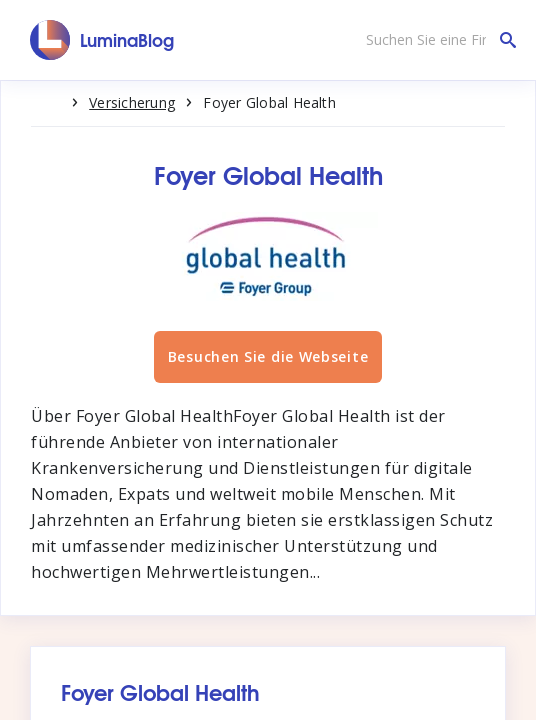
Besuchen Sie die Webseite (268, 356)
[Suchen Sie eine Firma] (436, 40)
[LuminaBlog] (102, 40)
